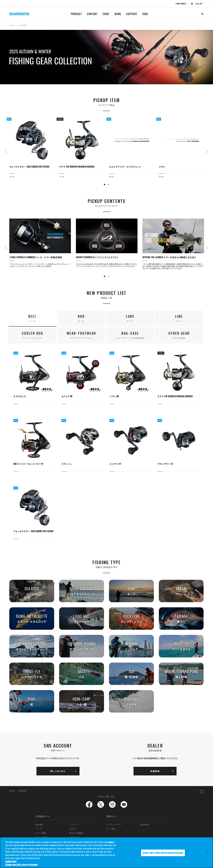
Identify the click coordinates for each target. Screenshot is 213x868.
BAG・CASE (130, 335)
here (110, 842)
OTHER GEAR (179, 335)
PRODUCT (76, 14)
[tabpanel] (32, 148)
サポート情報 (41, 833)
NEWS (118, 14)
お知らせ (73, 829)
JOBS (145, 14)
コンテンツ (73, 825)
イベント (39, 829)
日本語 (12, 25)
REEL (32, 318)
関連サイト (112, 816)
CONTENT (92, 14)
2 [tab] (108, 185)
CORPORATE (181, 4)
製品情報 (23, 25)
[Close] (208, 852)
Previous (6, 151)
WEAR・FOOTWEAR (81, 335)
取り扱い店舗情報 (76, 833)
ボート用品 (111, 829)
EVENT (106, 14)
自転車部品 (145, 825)
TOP (202, 27)
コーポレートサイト (114, 825)
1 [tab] (105, 185)
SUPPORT (132, 14)
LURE (130, 318)
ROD (81, 318)
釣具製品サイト (43, 816)
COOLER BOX (33, 335)
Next (207, 151)
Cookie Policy (11, 861)
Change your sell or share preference (21, 865)
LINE (179, 318)
